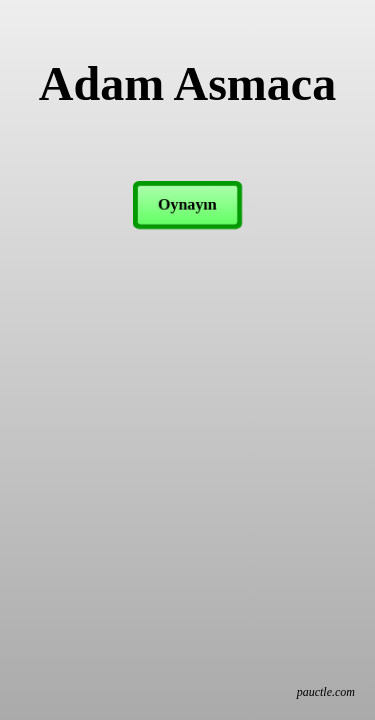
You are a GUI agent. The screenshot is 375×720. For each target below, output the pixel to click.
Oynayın (187, 204)
